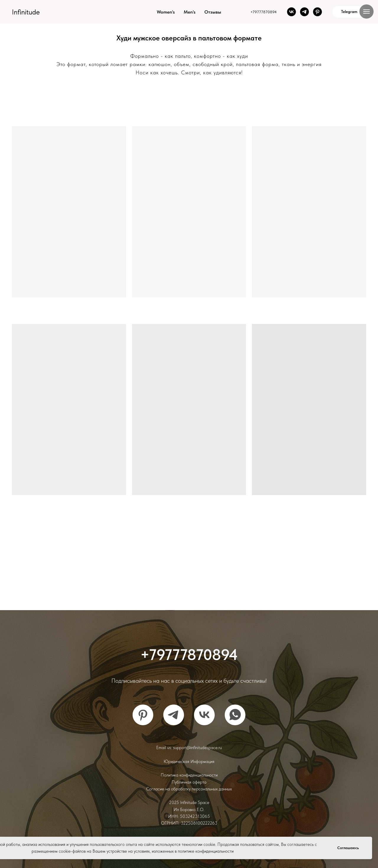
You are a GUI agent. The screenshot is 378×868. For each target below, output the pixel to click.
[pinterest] (317, 12)
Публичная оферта (189, 782)
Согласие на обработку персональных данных (189, 789)
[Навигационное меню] (366, 12)
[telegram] (304, 12)
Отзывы (213, 12)
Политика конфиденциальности (189, 775)
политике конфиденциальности (206, 851)
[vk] (291, 12)
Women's (166, 12)
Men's (190, 12)
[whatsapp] (235, 715)
